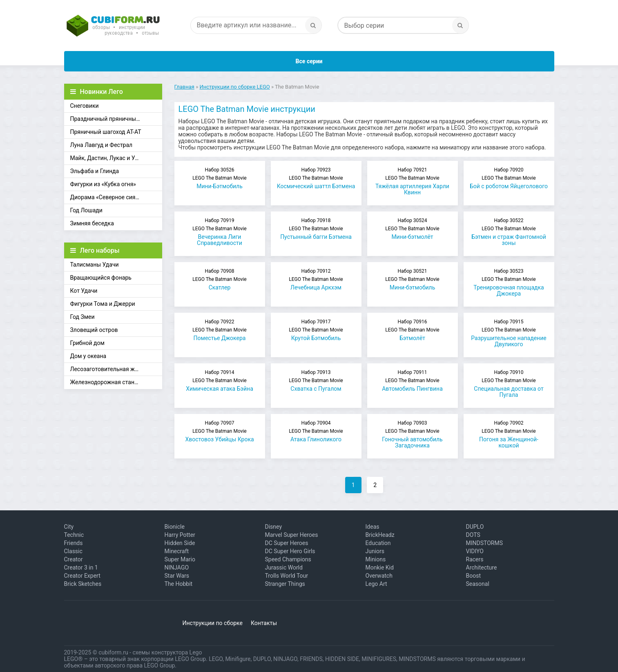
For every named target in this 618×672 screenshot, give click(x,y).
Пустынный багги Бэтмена (316, 229)
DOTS (473, 535)
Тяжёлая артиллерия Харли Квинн (413, 181)
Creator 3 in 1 (81, 567)
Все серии (309, 61)
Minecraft (177, 551)
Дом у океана (88, 356)
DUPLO (475, 527)
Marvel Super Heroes (292, 535)
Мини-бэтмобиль (413, 279)
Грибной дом (87, 343)
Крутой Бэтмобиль (316, 330)
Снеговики (85, 106)
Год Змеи (83, 317)
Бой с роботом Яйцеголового (509, 178)
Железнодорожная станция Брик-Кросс (116, 382)
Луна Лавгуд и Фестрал (102, 145)
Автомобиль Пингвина (413, 381)
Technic (74, 535)
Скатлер (220, 279)
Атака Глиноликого (316, 431)
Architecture (482, 567)
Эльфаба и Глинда (95, 171)
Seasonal (478, 584)
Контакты (264, 623)
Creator (74, 559)
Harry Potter (180, 535)
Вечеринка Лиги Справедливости (220, 232)
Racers (475, 559)
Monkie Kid (380, 567)
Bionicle (175, 527)
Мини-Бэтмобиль (220, 178)
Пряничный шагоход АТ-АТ (106, 132)
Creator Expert (82, 576)
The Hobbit (179, 584)
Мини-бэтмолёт (413, 229)
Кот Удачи (84, 291)
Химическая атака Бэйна (220, 381)
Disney (274, 527)
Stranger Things (285, 584)
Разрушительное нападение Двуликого (509, 333)
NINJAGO (177, 567)
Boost (474, 576)
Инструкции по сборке (213, 623)
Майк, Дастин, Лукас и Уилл (108, 158)
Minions (376, 559)
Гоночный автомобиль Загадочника (413, 434)
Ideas (373, 527)
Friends (74, 543)
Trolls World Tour (287, 576)
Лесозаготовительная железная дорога (116, 369)
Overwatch (379, 576)
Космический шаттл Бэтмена (316, 178)
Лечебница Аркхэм (316, 279)
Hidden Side (180, 543)
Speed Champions (288, 559)
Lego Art (376, 584)
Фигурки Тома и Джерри (103, 304)
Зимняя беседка (92, 223)
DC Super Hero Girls (290, 551)
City (69, 527)
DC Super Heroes (287, 543)
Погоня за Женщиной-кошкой (509, 434)
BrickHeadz (380, 535)
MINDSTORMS (484, 543)
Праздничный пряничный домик (114, 119)
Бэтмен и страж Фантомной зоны (509, 232)
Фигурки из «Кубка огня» (103, 184)
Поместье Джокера (220, 330)
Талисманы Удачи (95, 265)
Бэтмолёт (413, 330)
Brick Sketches (83, 584)
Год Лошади (86, 210)
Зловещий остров (94, 330)
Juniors (375, 551)
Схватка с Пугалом (316, 381)
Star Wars (177, 576)
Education (378, 543)
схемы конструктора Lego (167, 652)
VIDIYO (475, 551)
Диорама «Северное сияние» (109, 197)
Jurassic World (284, 567)
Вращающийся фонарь (101, 278)
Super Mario (180, 559)
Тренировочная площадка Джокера (509, 283)
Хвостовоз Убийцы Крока (220, 431)
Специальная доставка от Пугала (509, 384)
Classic (73, 551)
